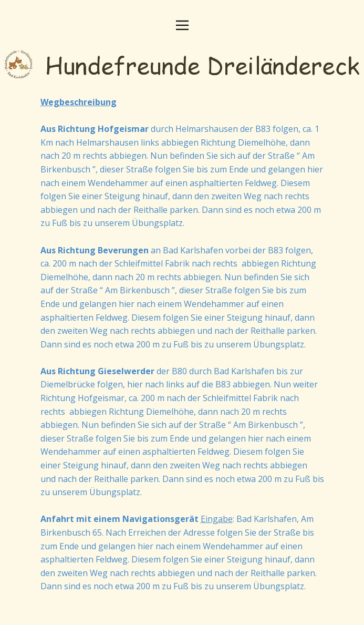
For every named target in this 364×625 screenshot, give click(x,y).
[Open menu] (182, 25)
